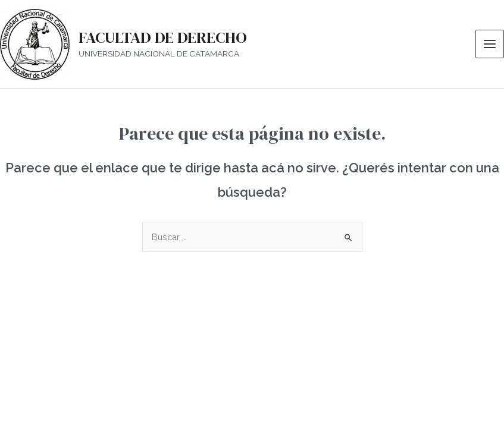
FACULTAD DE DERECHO (163, 37)
